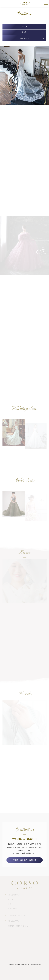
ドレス (24, 26)
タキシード (24, 38)
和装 (24, 32)
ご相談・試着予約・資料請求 (25, 860)
